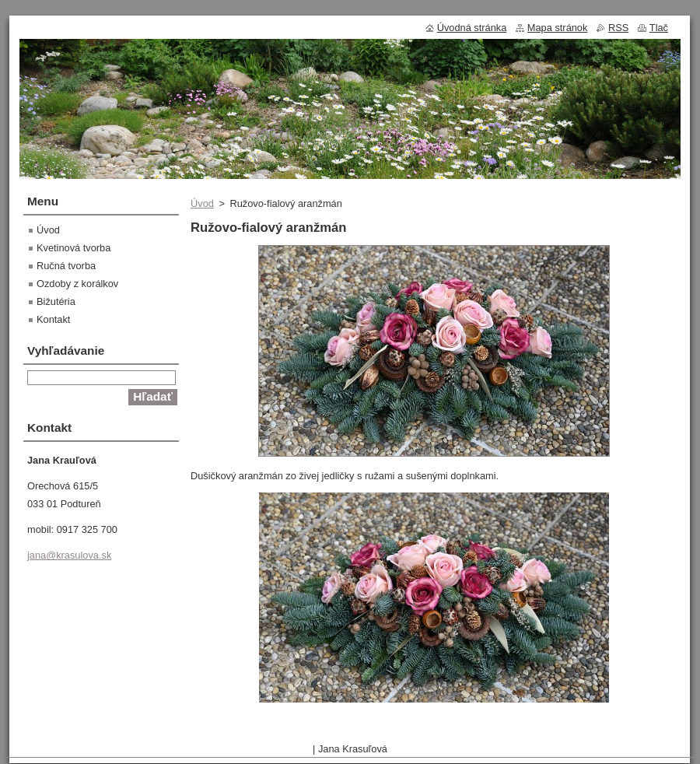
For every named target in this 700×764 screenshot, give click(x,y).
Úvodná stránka (472, 28)
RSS (618, 28)
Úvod (202, 203)
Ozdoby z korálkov (77, 284)
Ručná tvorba (66, 266)
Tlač (659, 28)
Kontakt (53, 319)
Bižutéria (56, 301)
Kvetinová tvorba (73, 248)
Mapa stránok (558, 28)
